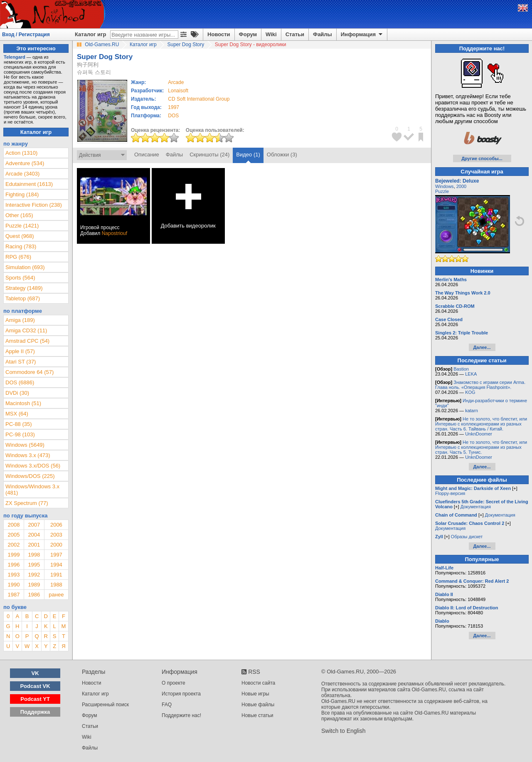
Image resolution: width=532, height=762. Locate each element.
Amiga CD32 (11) (26, 330)
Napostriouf (115, 233)
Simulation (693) (25, 267)
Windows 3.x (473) (28, 455)
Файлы (323, 34)
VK (35, 673)
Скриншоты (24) (209, 155)
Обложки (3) (282, 155)
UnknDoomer (479, 434)
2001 (34, 545)
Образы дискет (467, 537)
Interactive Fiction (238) (34, 205)
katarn (472, 411)
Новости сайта (258, 683)
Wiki (271, 34)
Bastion (461, 369)
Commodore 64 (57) (30, 372)
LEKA (471, 374)
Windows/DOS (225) (30, 476)
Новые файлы (258, 705)
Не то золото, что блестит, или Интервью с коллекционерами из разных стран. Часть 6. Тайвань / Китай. (481, 424)
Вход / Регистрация (26, 35)
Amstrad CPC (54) (27, 341)
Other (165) (19, 215)
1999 (14, 555)
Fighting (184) (22, 194)
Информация (362, 35)
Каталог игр (90, 34)
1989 (34, 585)
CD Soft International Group (199, 99)
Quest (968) (20, 236)
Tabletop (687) (23, 298)
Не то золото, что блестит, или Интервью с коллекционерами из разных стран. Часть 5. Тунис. (481, 447)
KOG (470, 392)
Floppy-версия (450, 493)
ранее (56, 595)
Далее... (482, 347)
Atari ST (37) (21, 362)
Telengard (15, 57)
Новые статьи (257, 715)
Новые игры (255, 694)
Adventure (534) (25, 163)
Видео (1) (248, 155)
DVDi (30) (17, 393)
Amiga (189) (20, 320)
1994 (56, 565)
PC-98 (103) (20, 434)
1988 (56, 585)
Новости (219, 34)
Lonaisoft (178, 91)
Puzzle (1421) (22, 226)
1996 (14, 565)
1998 (34, 555)
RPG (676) (18, 257)
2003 (56, 535)
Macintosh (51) (23, 403)
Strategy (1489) (24, 288)
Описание (147, 155)
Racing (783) (21, 246)
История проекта (181, 694)
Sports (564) (20, 278)
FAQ (167, 705)
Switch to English (344, 731)
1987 (14, 595)
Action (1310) (21, 153)
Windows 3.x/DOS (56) (33, 466)
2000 (56, 545)
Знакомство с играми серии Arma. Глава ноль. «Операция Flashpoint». (480, 385)
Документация (476, 507)
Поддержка (35, 712)
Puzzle (442, 191)
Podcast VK (35, 686)
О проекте (174, 683)
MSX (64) (17, 414)
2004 (34, 535)
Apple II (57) (20, 351)
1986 (34, 595)
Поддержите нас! (181, 715)
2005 (14, 535)
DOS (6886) (20, 382)
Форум (248, 34)
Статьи (295, 34)
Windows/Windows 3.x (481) (32, 490)
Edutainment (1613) (29, 184)
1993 (14, 575)
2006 (56, 525)
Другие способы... (482, 158)
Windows (445, 186)
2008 (14, 525)
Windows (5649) (25, 445)
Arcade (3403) (22, 174)
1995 (34, 565)
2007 (34, 525)
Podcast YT (35, 699)
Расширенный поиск (105, 705)
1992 (34, 575)
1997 (174, 107)
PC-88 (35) (19, 424)
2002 (14, 545)
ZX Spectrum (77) (27, 503)
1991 (56, 575)
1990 (14, 585)
